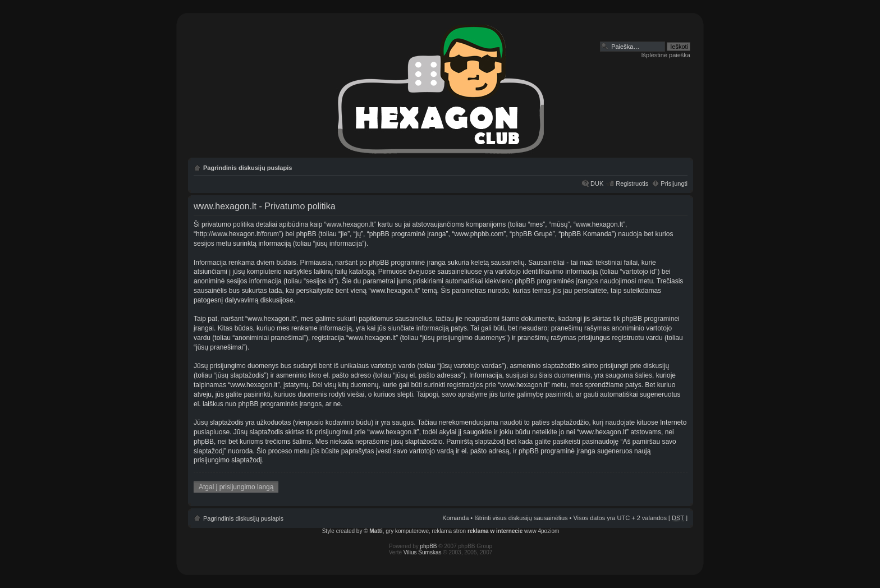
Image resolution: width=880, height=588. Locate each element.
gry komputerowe (407, 531)
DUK (597, 183)
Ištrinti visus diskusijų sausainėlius (521, 518)
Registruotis (632, 183)
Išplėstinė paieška (666, 55)
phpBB (429, 546)
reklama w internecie (495, 531)
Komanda (455, 518)
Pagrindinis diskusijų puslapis (247, 168)
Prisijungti (674, 183)
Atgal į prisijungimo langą (236, 487)
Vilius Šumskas (423, 552)
